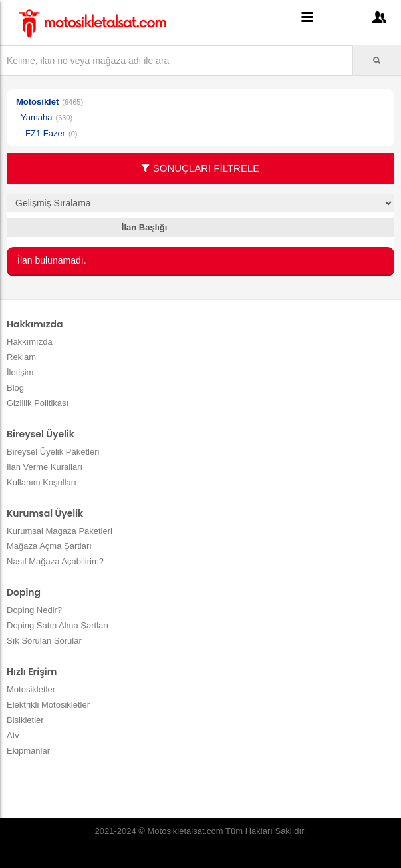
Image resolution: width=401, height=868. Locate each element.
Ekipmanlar (28, 751)
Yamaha (36, 117)
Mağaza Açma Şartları (49, 546)
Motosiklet (37, 102)
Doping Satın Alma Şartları (58, 625)
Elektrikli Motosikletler (48, 705)
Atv (13, 735)
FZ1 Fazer (45, 133)
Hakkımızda (30, 342)
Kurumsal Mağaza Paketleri (60, 531)
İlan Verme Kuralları (45, 467)
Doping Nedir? (34, 610)
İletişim (20, 372)
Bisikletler (25, 720)
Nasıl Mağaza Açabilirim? (55, 561)
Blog (15, 388)
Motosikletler (31, 689)
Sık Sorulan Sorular (44, 641)
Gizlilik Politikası (38, 403)
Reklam (21, 357)
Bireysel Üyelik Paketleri (53, 452)
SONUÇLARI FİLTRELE (201, 168)
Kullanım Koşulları (42, 482)
